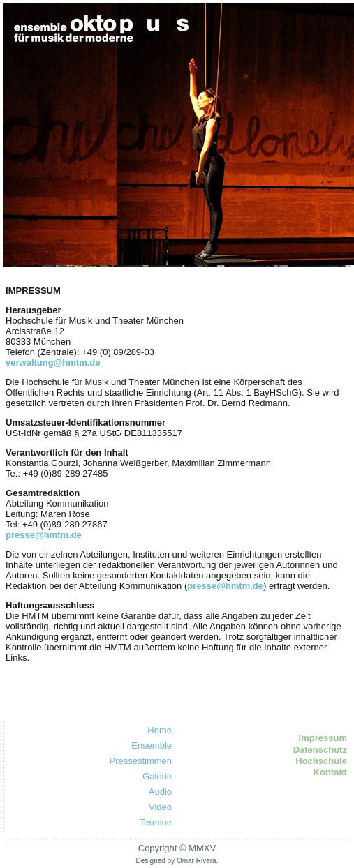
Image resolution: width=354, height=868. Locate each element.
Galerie (157, 776)
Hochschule (321, 761)
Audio (160, 792)
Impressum (323, 738)
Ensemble (152, 746)
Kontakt (330, 772)
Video (160, 807)
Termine (156, 822)
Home (160, 730)
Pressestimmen (140, 761)
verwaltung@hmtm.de (53, 362)
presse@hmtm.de (44, 535)
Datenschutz (320, 750)
